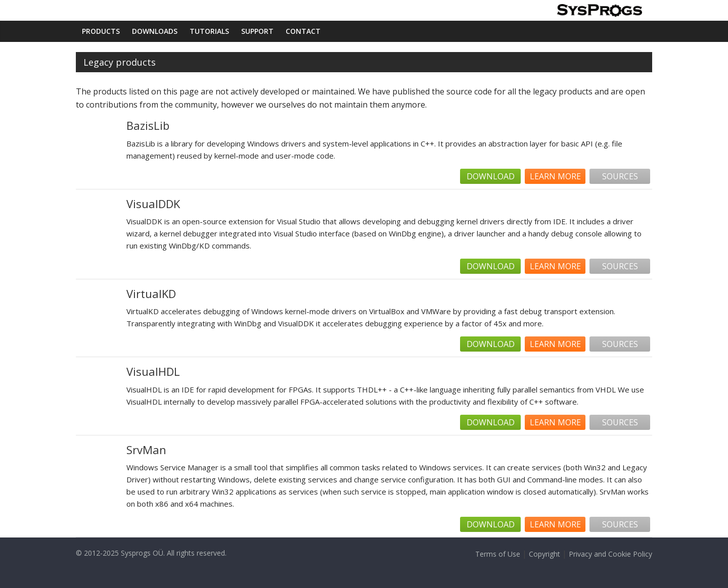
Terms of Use (498, 554)
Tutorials (209, 31)
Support (257, 31)
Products (101, 31)
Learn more (555, 176)
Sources (620, 176)
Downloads (155, 31)
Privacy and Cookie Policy (610, 554)
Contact (303, 31)
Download (491, 176)
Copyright (544, 554)
